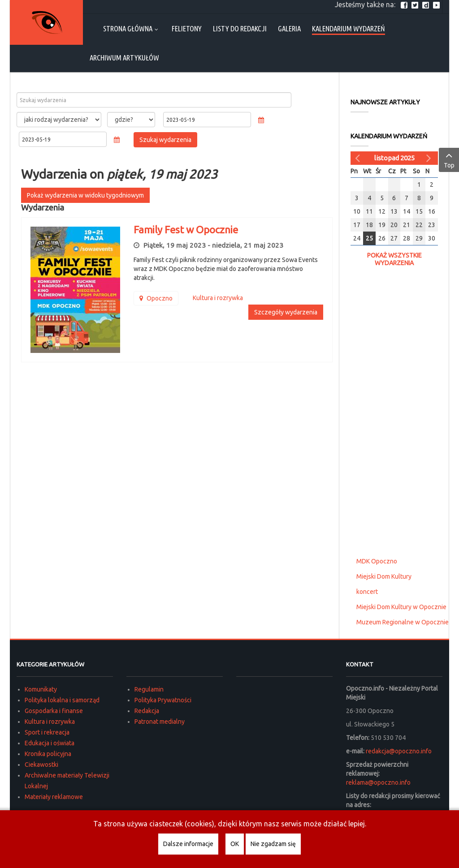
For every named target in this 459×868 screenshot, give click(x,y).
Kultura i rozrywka (50, 722)
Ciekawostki (41, 765)
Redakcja (147, 711)
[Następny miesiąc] (430, 158)
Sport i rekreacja (47, 732)
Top (449, 159)
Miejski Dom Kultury (384, 576)
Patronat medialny (160, 722)
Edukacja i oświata (50, 743)
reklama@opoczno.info (378, 782)
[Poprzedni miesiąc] (359, 158)
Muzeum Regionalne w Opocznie (403, 622)
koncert (367, 592)
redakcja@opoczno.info (399, 751)
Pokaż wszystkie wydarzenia (394, 259)
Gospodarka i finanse (54, 711)
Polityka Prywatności (163, 700)
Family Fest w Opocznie (186, 230)
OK (235, 844)
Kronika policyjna (48, 754)
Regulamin (149, 689)
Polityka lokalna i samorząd (62, 700)
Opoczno (156, 298)
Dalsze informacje (188, 844)
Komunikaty (41, 689)
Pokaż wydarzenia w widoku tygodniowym (85, 195)
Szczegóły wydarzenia (286, 312)
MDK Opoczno (377, 561)
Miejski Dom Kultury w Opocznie (401, 607)
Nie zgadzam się (273, 844)
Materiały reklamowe (54, 797)
